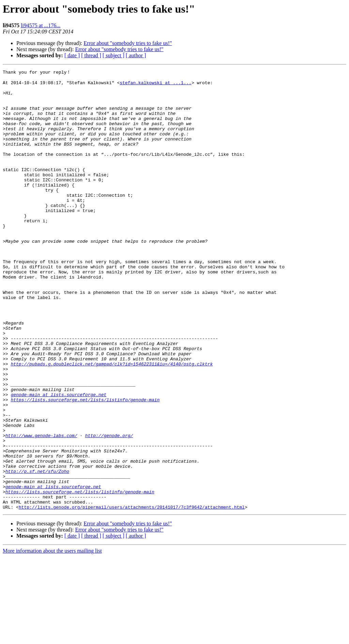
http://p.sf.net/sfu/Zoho (37, 551)
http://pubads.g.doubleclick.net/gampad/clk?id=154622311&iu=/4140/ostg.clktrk (112, 422)
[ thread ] (91, 55)
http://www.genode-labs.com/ (41, 508)
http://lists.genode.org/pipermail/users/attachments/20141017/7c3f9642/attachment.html (132, 594)
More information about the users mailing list (52, 638)
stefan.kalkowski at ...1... (156, 85)
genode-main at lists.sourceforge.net (58, 459)
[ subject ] (113, 55)
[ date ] (72, 55)
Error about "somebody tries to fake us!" (128, 43)
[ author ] (136, 55)
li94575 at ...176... (41, 25)
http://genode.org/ (109, 508)
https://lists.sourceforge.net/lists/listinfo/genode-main (85, 465)
